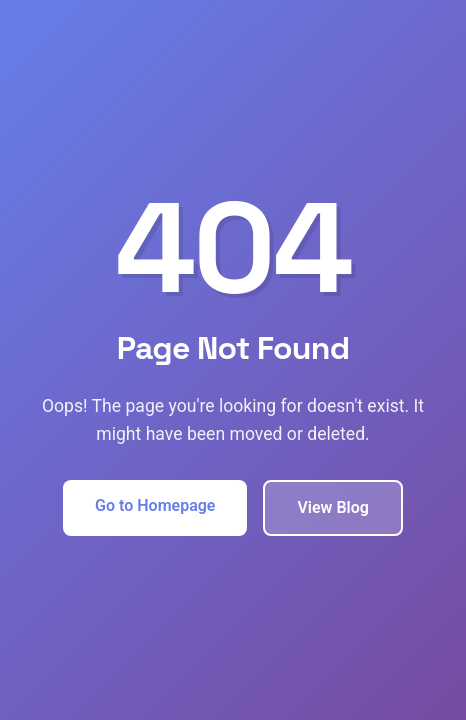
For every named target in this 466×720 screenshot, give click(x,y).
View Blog (332, 507)
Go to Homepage (155, 505)
